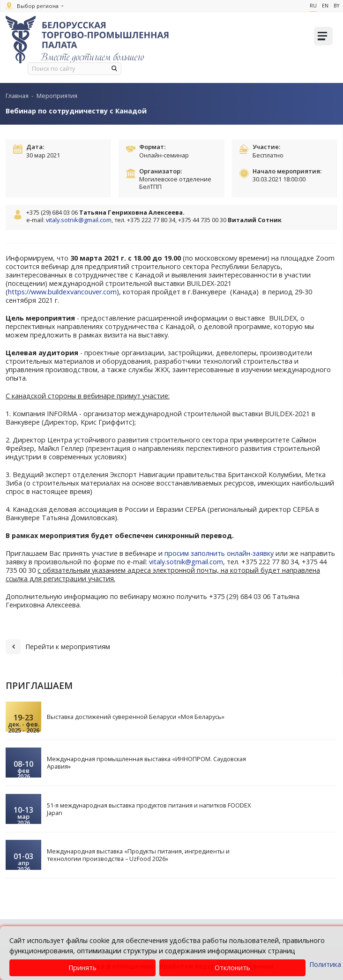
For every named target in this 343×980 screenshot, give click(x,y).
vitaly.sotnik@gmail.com (79, 220)
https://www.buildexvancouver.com (62, 292)
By (336, 6)
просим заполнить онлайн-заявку (220, 553)
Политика (325, 964)
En (325, 6)
